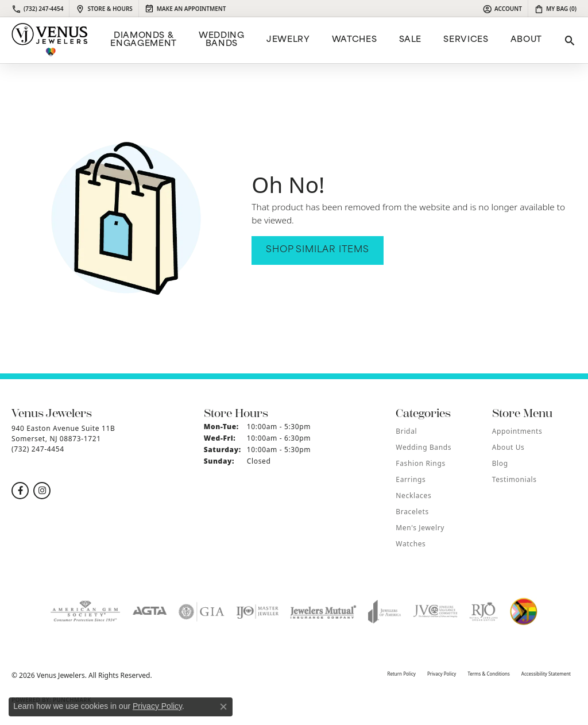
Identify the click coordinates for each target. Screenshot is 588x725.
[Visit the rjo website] (483, 612)
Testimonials (514, 479)
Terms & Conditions (488, 674)
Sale (411, 40)
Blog (500, 463)
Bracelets (412, 512)
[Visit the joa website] (385, 612)
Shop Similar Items (317, 250)
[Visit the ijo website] (258, 612)
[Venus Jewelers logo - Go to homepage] (50, 40)
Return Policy (401, 674)
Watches (354, 40)
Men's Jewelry (420, 528)
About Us (508, 447)
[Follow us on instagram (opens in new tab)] (42, 491)
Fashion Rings (420, 463)
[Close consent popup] (223, 707)
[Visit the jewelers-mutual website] (323, 612)
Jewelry (288, 40)
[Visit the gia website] (202, 612)
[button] (502, 9)
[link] (37, 9)
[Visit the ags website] (85, 612)
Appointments (517, 431)
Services (466, 40)
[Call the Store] (38, 449)
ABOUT (526, 40)
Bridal (406, 431)
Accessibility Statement (546, 674)
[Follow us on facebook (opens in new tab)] (20, 491)
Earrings (411, 479)
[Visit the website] (524, 612)
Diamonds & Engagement (143, 40)
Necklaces (413, 495)
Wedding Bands (221, 40)
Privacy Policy (442, 674)
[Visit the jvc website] (435, 612)
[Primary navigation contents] (325, 40)
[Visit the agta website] (150, 612)
